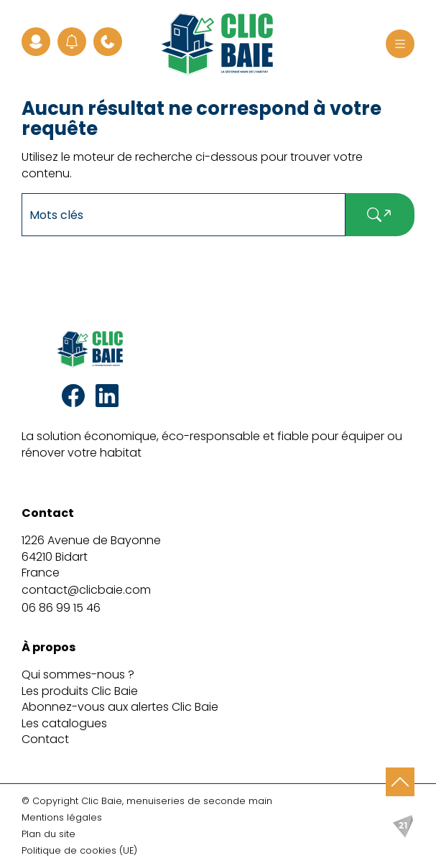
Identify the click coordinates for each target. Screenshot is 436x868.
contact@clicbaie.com (86, 590)
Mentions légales (62, 817)
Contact (45, 739)
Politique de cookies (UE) (79, 850)
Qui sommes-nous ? (78, 675)
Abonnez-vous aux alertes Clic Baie (120, 707)
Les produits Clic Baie (80, 691)
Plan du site (48, 834)
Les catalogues (64, 723)
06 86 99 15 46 (61, 608)
